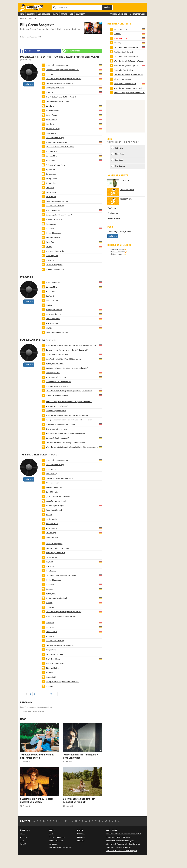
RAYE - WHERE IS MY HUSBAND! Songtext (121, 862)
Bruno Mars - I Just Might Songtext (118, 859)
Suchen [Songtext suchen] (107, 19)
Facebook (81, 846)
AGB (61, 852)
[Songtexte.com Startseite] (32, 19)
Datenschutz (53, 852)
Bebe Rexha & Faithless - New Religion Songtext (123, 846)
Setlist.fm (81, 852)
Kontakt (23, 856)
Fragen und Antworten (57, 849)
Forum (51, 846)
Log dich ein (25, 719)
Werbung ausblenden (119, 26)
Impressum (53, 856)
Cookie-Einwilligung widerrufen (60, 859)
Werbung (23, 849)
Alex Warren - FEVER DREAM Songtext (120, 852)
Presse (23, 846)
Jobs (22, 852)
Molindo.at (81, 849)
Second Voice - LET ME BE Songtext (119, 849)
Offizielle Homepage (117, 264)
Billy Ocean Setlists (117, 261)
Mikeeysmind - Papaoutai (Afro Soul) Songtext (123, 856)
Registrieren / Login (138, 26)
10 (51, 706)
